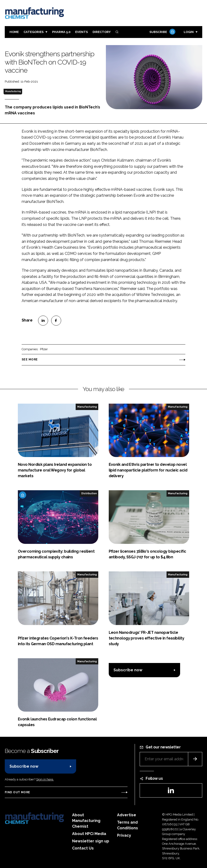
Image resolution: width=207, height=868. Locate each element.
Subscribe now (128, 670)
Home (14, 32)
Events (81, 32)
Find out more (17, 792)
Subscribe (162, 32)
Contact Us (83, 848)
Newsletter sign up (91, 841)
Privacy (124, 835)
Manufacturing (13, 91)
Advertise (127, 815)
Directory (102, 32)
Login (189, 32)
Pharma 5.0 (61, 32)
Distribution (89, 493)
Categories (34, 32)
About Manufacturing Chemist (86, 821)
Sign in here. (45, 779)
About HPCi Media (89, 834)
